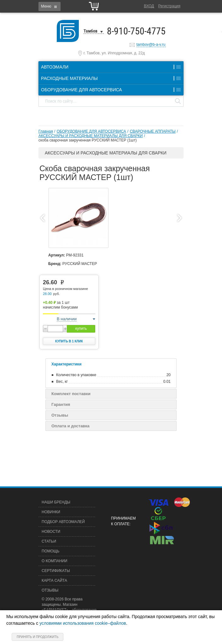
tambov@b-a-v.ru (151, 45)
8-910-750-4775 (136, 31)
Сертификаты (56, 571)
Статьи (49, 541)
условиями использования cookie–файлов (83, 623)
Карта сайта (54, 581)
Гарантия (61, 404)
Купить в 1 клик (69, 341)
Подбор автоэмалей (63, 522)
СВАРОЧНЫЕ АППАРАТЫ (153, 131)
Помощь (50, 551)
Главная (46, 131)
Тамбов (91, 31)
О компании (54, 561)
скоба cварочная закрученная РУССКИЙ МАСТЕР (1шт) (88, 140)
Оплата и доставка (70, 426)
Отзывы (60, 415)
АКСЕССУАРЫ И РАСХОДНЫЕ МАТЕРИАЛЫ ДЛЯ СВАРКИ (91, 136)
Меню (46, 6)
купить (81, 328)
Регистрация (169, 6)
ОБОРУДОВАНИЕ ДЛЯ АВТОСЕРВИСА (91, 131)
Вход (149, 6)
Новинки (51, 512)
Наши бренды (56, 502)
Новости (51, 532)
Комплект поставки (71, 394)
